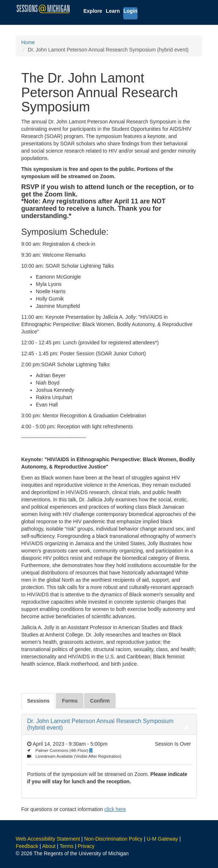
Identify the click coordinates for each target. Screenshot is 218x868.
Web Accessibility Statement (48, 839)
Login (130, 11)
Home (28, 42)
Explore (93, 11)
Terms (67, 846)
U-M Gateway (162, 839)
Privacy (86, 846)
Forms (70, 701)
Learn (113, 11)
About (49, 846)
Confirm (100, 701)
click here (115, 809)
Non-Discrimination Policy (113, 839)
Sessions (38, 701)
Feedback (27, 846)
